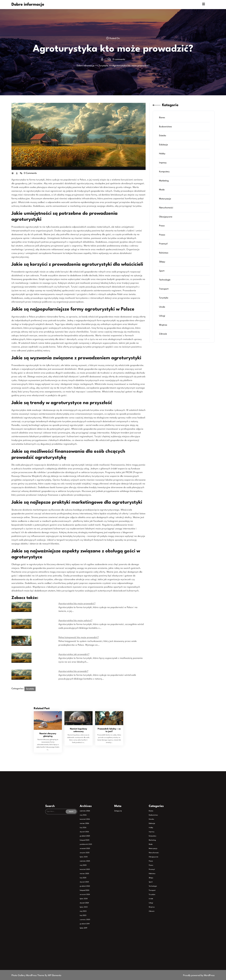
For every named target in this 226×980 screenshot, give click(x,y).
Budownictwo (166, 127)
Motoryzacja (165, 199)
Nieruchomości (166, 208)
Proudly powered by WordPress (199, 976)
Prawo (162, 235)
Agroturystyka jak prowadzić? (74, 655)
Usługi (162, 316)
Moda (162, 190)
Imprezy (163, 163)
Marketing (164, 181)
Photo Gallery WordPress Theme (28, 976)
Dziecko (163, 136)
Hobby (162, 154)
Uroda (162, 307)
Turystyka (103, 66)
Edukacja (163, 145)
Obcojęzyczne (166, 217)
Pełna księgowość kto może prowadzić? (79, 638)
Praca (162, 226)
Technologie (165, 280)
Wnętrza (163, 325)
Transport (164, 289)
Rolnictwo (164, 253)
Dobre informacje (28, 5)
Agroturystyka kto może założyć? (75, 621)
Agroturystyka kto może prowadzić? (77, 604)
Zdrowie (163, 334)
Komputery (164, 172)
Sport (162, 271)
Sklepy (162, 262)
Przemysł (163, 244)
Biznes (162, 118)
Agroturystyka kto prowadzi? (73, 671)
